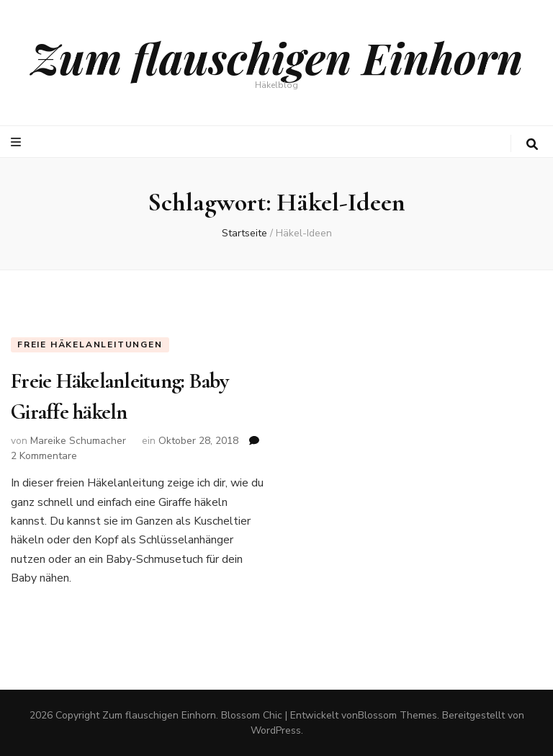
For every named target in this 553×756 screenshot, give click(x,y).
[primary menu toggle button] (18, 142)
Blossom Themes (397, 715)
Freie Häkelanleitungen (90, 344)
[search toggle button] (532, 144)
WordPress (276, 730)
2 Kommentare (44, 456)
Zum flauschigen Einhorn (277, 57)
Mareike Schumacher (78, 441)
